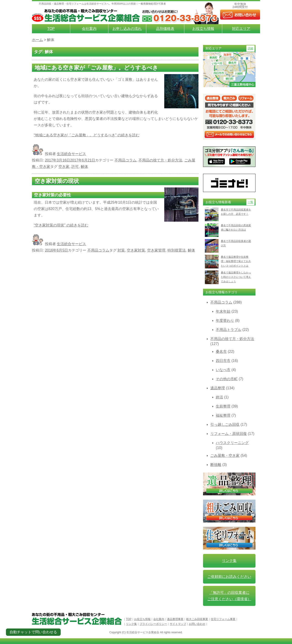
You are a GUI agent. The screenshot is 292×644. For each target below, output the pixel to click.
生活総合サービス (71, 154)
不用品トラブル (229, 330)
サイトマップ (178, 624)
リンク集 (229, 561)
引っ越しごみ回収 (225, 425)
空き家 (64, 167)
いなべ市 (223, 370)
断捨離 (216, 465)
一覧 (250, 202)
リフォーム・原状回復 (229, 434)
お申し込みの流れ (127, 29)
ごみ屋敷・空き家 (225, 456)
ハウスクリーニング (232, 443)
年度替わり (225, 321)
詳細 (250, 48)
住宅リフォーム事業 (223, 619)
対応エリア (241, 29)
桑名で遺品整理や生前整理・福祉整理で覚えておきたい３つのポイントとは (236, 261)
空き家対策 (136, 250)
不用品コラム (125, 160)
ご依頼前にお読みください (229, 577)
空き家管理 (156, 250)
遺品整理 (218, 388)
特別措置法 (177, 250)
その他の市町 (227, 379)
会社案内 (89, 29)
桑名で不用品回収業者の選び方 (236, 243)
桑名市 (221, 352)
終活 (219, 397)
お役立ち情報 (203, 29)
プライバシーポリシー (153, 624)
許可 (75, 167)
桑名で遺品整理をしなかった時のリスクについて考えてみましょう (236, 277)
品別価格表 (165, 29)
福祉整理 (223, 415)
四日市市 (223, 361)
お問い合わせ (197, 624)
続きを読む (87, 135)
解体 (84, 167)
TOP (51, 29)
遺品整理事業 (175, 619)
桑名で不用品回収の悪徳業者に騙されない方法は (236, 227)
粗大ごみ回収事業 (197, 619)
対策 (121, 250)
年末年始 (223, 311)
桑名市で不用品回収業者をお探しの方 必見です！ (236, 212)
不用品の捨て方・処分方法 (160, 160)
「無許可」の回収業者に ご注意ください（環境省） (229, 596)
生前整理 (223, 406)
